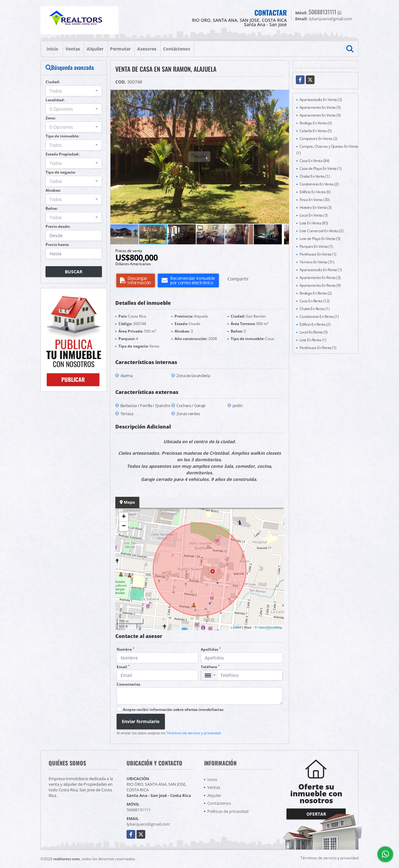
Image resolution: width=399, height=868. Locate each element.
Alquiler (95, 49)
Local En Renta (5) (314, 332)
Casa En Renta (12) (315, 301)
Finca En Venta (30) (315, 200)
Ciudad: (53, 82)
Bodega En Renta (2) (316, 293)
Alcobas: (53, 190)
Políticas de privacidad (228, 811)
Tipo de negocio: (60, 172)
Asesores (147, 49)
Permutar (120, 49)
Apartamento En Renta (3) (320, 278)
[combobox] (74, 91)
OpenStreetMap (270, 627)
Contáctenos (177, 49)
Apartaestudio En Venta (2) (321, 100)
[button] (283, 95)
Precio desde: (58, 226)
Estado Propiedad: (62, 154)
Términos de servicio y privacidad (194, 733)
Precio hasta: (57, 245)
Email (123, 667)
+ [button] (124, 517)
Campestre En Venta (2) (318, 139)
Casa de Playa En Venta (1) (321, 168)
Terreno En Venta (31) (317, 262)
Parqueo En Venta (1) (316, 246)
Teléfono (210, 667)
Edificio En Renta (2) (315, 324)
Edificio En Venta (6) (315, 192)
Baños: (52, 208)
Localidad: (55, 100)
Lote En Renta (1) (313, 340)
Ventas (73, 49)
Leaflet (236, 627)
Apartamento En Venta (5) (320, 107)
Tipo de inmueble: (62, 136)
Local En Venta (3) (314, 215)
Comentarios (128, 684)
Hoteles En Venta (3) (316, 207)
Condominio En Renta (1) (319, 317)
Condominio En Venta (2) (319, 184)
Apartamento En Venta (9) (320, 115)
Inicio (52, 49)
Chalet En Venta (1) (315, 176)
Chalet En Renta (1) (315, 309)
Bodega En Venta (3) (316, 123)
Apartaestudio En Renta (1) (321, 270)
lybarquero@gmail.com (148, 824)
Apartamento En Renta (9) (320, 285)
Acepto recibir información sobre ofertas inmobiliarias (173, 710)
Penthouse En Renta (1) (318, 348)
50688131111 (322, 12)
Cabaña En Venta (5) (316, 131)
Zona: (50, 118)
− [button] (124, 526)
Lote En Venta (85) (314, 223)
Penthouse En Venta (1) (318, 254)
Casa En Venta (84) (315, 161)
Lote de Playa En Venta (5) (320, 239)
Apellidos (211, 649)
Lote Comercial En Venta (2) (322, 231)
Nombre (125, 649)
